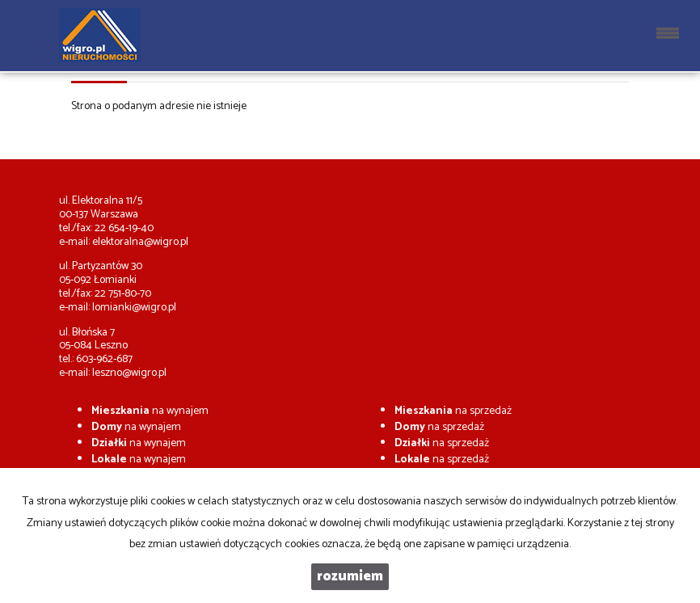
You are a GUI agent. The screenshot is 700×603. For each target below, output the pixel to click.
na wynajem (150, 411)
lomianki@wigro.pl (134, 308)
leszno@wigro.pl (129, 373)
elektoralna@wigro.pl (140, 242)
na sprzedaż (453, 411)
